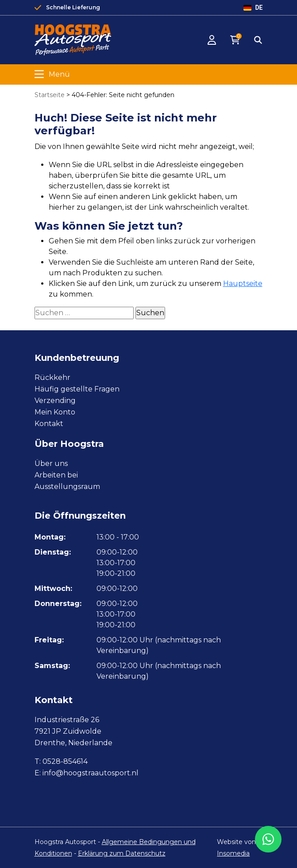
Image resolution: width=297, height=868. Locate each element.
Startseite (50, 95)
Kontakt (49, 424)
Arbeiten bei (56, 475)
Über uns (51, 463)
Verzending (55, 401)
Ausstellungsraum (67, 487)
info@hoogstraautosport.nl (91, 773)
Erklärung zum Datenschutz (122, 853)
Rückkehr (52, 377)
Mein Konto (55, 412)
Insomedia (233, 853)
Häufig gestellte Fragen (77, 389)
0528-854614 (65, 761)
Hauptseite (243, 283)
